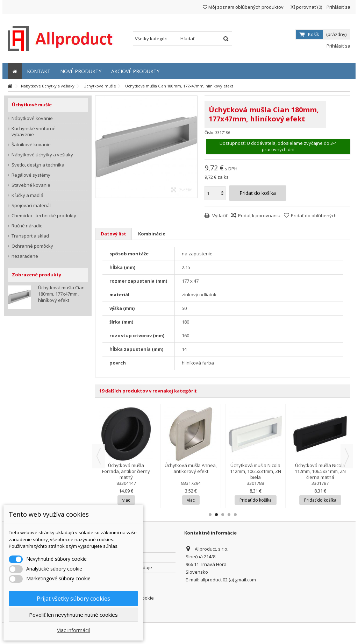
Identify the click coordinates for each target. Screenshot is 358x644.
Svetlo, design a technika (38, 165)
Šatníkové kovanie (31, 145)
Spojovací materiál (31, 206)
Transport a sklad (30, 236)
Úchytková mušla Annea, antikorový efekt (191, 468)
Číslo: (209, 132)
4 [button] (229, 515)
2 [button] (216, 515)
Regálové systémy (31, 175)
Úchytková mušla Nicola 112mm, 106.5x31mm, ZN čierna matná (320, 471)
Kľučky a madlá (27, 195)
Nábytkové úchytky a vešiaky (42, 155)
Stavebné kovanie (31, 185)
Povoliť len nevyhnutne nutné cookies (73, 615)
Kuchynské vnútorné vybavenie (34, 132)
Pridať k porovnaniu (259, 215)
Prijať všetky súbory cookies (73, 599)
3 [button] (223, 515)
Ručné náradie (27, 226)
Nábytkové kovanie (32, 118)
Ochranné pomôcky (32, 246)
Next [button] (347, 456)
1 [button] (210, 515)
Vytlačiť (219, 215)
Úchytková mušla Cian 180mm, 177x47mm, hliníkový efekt (61, 294)
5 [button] (235, 515)
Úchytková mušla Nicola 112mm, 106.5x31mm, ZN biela (256, 471)
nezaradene (25, 256)
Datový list (113, 234)
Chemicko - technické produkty (44, 216)
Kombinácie (152, 234)
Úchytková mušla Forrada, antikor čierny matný (126, 471)
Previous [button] (99, 456)
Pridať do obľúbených (314, 215)
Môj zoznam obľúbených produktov (243, 7)
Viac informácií (73, 630)
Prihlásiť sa (338, 7)
